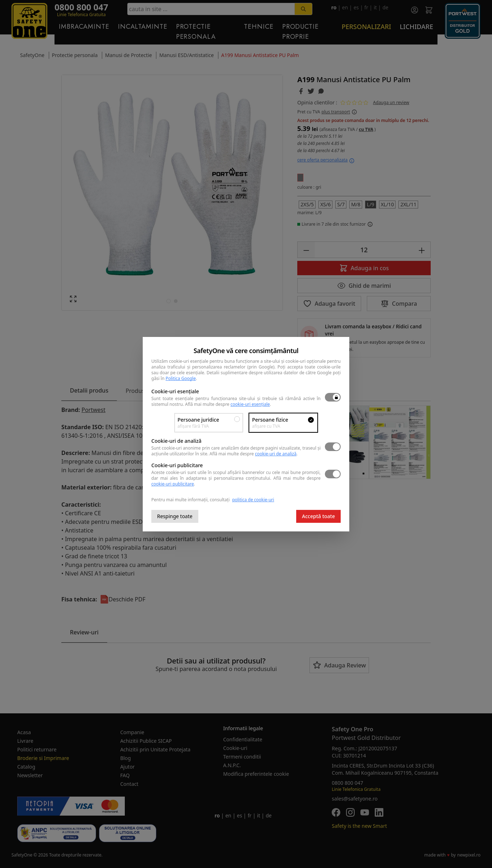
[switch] (333, 397)
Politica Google (181, 378)
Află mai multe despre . (228, 404)
